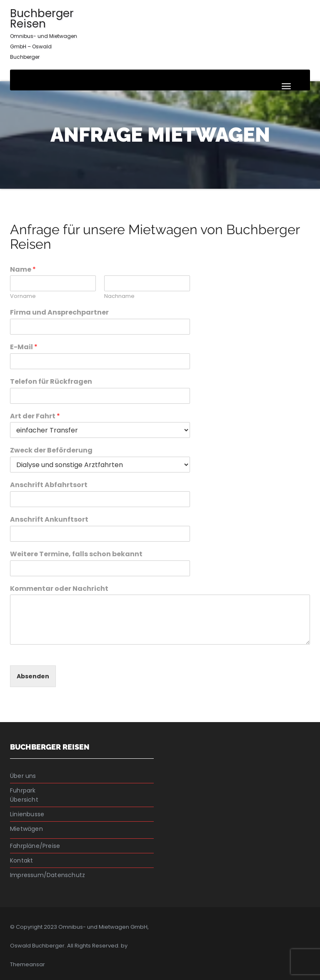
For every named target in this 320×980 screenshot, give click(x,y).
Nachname (119, 296)
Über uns (23, 776)
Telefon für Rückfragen (51, 382)
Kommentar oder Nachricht (59, 589)
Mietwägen (26, 829)
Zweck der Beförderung (51, 451)
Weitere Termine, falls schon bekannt (76, 554)
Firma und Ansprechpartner (59, 313)
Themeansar (27, 964)
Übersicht (24, 800)
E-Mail (24, 347)
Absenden (33, 676)
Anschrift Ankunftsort (49, 520)
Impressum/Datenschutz (47, 875)
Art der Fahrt (35, 416)
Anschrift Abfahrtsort (49, 485)
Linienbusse (27, 814)
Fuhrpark (23, 790)
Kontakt (21, 860)
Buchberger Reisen (44, 33)
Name (23, 270)
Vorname (23, 296)
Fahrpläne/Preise (35, 846)
